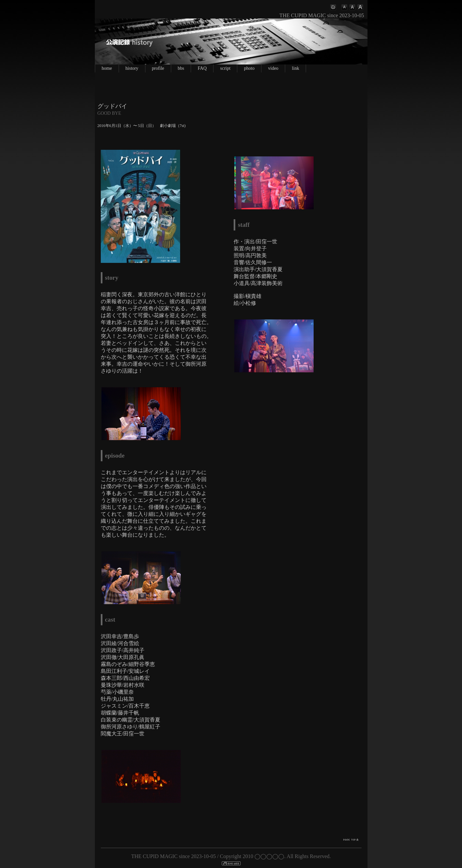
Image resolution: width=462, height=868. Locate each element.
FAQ (202, 68)
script (225, 68)
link (295, 68)
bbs (181, 68)
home (107, 68)
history (132, 68)
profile (158, 68)
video (273, 68)
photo (249, 68)
